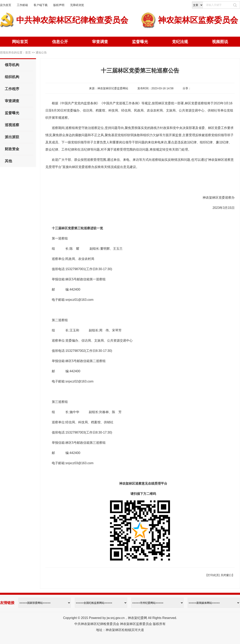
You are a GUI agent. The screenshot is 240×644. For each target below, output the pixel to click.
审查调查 (100, 42)
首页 (28, 52)
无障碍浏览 (77, 5)
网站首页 (20, 42)
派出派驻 (12, 137)
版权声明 (59, 5)
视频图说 (220, 42)
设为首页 (6, 5)
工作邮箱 (22, 5)
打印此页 (213, 575)
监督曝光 (140, 42)
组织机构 (12, 77)
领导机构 (12, 65)
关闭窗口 (226, 575)
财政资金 (12, 149)
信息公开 (60, 42)
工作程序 (12, 89)
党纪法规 (180, 42)
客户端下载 (41, 5)
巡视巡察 (12, 125)
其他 (8, 161)
